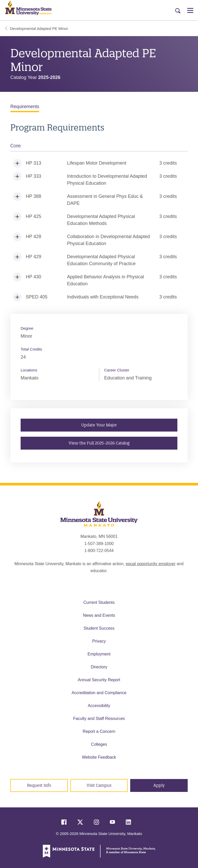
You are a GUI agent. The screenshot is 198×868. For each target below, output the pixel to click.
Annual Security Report (99, 680)
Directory (99, 667)
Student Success (99, 628)
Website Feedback (99, 757)
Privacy (99, 641)
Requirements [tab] (25, 107)
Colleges (99, 744)
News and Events (99, 615)
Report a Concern (99, 731)
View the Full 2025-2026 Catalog (99, 443)
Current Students (99, 602)
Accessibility (99, 706)
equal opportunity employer (151, 564)
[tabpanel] (99, 213)
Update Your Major (99, 425)
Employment (99, 654)
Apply (159, 785)
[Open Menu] (190, 10)
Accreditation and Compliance (99, 693)
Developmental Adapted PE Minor (37, 29)
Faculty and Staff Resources (99, 719)
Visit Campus (99, 785)
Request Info (39, 785)
